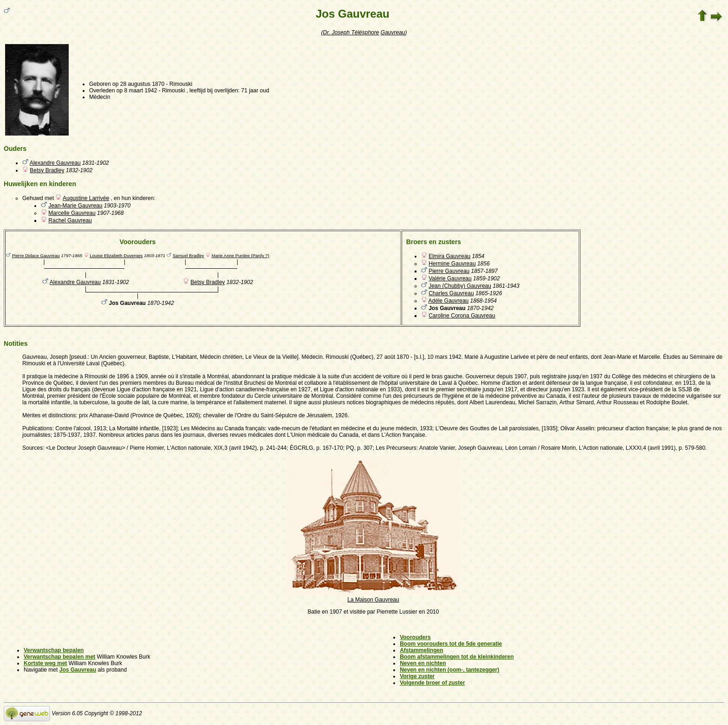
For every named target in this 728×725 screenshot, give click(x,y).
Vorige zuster (417, 676)
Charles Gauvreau (451, 293)
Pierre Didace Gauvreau (36, 256)
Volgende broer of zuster (432, 683)
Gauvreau (393, 32)
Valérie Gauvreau (450, 278)
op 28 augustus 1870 (138, 84)
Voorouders (415, 637)
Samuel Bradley (188, 256)
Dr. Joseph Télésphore (351, 32)
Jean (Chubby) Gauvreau (460, 286)
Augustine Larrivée (86, 198)
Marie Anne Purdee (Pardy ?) (240, 256)
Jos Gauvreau (78, 670)
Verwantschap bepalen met (59, 657)
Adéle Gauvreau (449, 301)
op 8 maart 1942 (137, 91)
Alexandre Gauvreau (55, 163)
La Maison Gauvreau (374, 596)
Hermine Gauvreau (452, 264)
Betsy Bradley (47, 170)
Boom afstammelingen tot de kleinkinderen (457, 657)
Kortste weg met (45, 663)
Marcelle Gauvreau (72, 213)
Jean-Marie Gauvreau (75, 206)
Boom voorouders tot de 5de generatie (451, 644)
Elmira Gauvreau (449, 256)
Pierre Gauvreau (449, 271)
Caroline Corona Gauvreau (462, 316)
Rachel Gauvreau (70, 220)
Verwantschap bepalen (54, 650)
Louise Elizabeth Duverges (116, 256)
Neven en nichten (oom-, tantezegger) (449, 670)
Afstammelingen (421, 650)
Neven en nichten (423, 663)
